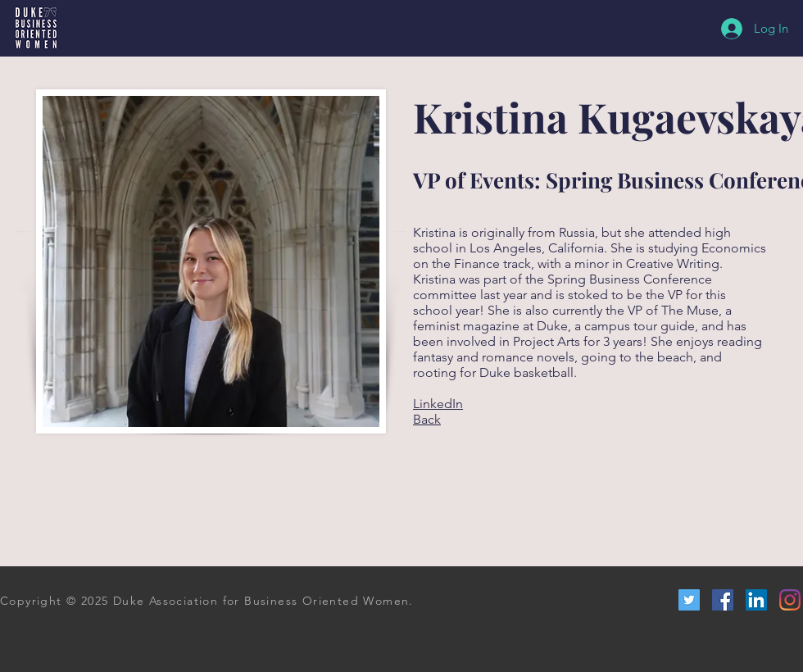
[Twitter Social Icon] (689, 600)
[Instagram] (790, 600)
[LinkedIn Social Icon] (756, 600)
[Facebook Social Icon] (723, 600)
